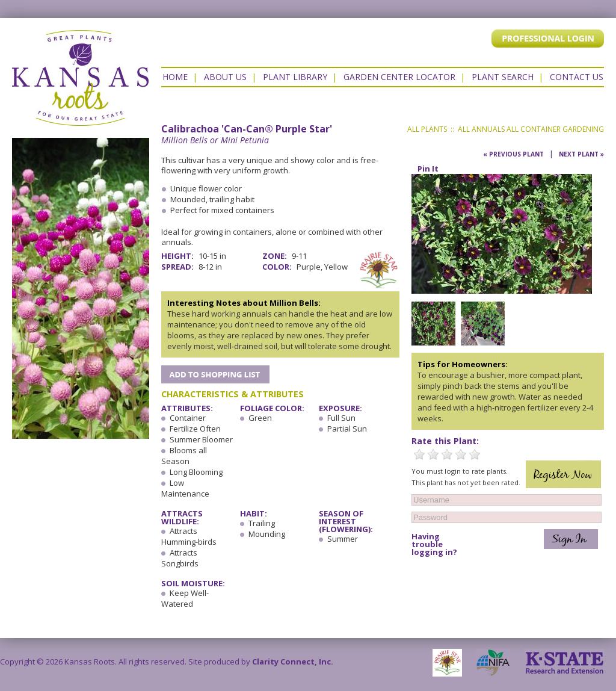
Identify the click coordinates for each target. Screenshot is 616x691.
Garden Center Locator (399, 77)
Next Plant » (581, 154)
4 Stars (461, 454)
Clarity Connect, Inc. (293, 662)
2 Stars (433, 454)
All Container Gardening (555, 129)
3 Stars (447, 454)
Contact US (577, 77)
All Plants (427, 129)
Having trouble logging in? (434, 544)
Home (175, 77)
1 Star (419, 454)
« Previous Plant (513, 154)
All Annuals (481, 129)
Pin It (428, 169)
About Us (225, 77)
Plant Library (295, 77)
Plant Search (503, 77)
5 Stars (475, 454)
